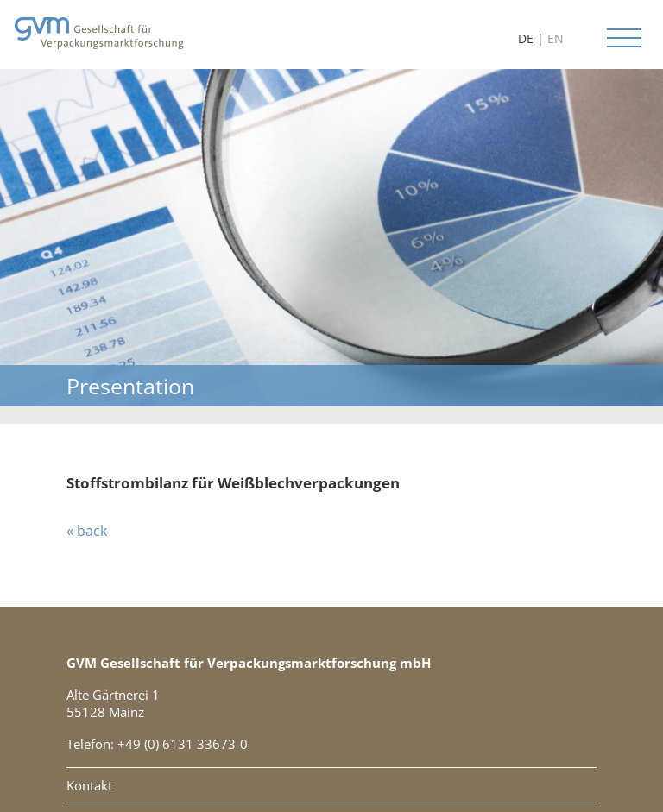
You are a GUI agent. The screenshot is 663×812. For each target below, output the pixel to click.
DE (526, 38)
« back (87, 531)
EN (556, 38)
